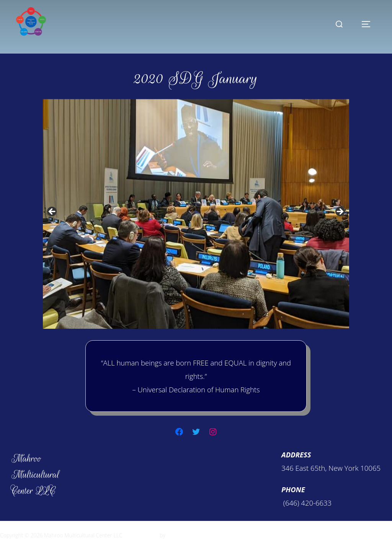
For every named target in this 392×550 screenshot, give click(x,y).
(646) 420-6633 (306, 503)
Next (340, 212)
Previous (52, 212)
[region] (196, 214)
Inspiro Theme (141, 535)
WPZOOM (179, 535)
